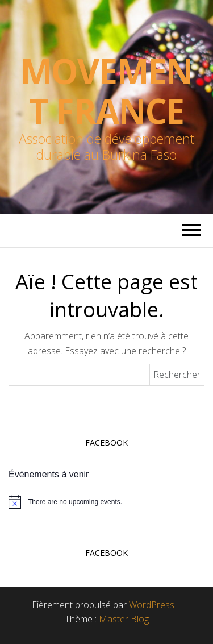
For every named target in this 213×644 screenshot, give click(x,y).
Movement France (107, 91)
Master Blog (124, 619)
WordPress (152, 605)
